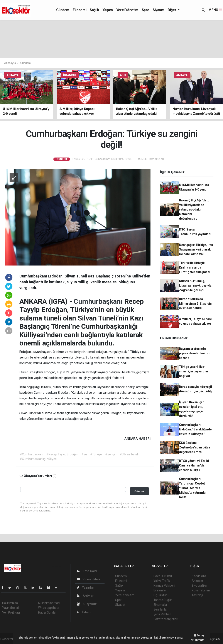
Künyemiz (87, 604)
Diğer (172, 10)
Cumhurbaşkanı (99, 301)
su (144, 352)
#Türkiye (96, 454)
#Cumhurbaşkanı (31, 454)
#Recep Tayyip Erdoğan (62, 454)
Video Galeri (88, 579)
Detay (199, 635)
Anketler (197, 581)
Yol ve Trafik (162, 581)
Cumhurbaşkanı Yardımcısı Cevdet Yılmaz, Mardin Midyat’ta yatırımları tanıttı (193, 488)
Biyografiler (199, 586)
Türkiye (136, 352)
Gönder (139, 491)
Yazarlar (85, 588)
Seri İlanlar (161, 609)
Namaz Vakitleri (164, 586)
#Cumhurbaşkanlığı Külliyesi (39, 459)
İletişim (84, 612)
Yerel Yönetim (127, 10)
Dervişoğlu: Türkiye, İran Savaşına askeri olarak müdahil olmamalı (196, 249)
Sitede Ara (199, 576)
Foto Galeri (88, 571)
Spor (145, 10)
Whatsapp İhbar (49, 608)
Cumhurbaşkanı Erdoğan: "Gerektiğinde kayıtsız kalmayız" (195, 429)
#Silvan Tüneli (129, 454)
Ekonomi (79, 10)
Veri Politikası (11, 612)
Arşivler (85, 596)
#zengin (111, 454)
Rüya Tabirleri (201, 590)
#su (84, 454)
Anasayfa (10, 63)
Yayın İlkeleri (10, 608)
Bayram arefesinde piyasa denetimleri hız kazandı (194, 353)
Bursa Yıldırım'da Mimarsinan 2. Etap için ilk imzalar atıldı (195, 304)
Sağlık (94, 10)
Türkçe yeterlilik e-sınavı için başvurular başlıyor (194, 371)
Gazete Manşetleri (166, 619)
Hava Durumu (163, 576)
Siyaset (158, 10)
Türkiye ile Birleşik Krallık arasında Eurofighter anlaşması (195, 267)
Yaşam (108, 10)
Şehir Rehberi (162, 614)
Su (88, 357)
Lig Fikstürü (161, 595)
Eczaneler (160, 590)
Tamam (198, 640)
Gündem (63, 10)
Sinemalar (160, 605)
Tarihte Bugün (163, 600)
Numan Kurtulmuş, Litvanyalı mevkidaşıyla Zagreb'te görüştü (195, 285)
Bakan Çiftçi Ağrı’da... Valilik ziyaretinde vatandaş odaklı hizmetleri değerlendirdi (194, 209)
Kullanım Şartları (49, 603)
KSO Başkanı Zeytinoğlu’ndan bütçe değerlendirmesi (195, 447)
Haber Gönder (47, 612)
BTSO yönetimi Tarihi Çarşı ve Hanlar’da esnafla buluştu (194, 465)
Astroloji (197, 595)
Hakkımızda (10, 603)
